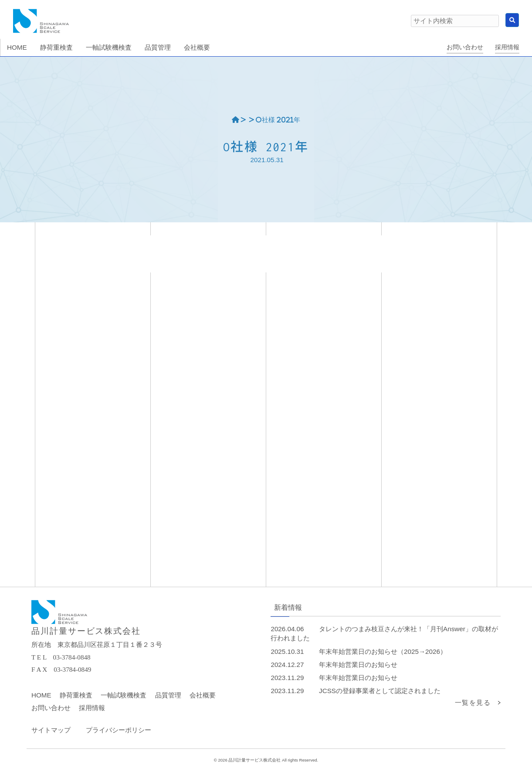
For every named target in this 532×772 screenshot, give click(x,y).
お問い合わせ (465, 47)
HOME (41, 695)
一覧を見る (473, 702)
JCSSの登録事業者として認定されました (380, 691)
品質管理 (168, 695)
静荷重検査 (76, 695)
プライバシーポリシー (119, 730)
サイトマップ (51, 730)
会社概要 (203, 695)
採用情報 (507, 47)
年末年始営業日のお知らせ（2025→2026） (383, 651)
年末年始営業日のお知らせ (358, 665)
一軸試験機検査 (124, 695)
